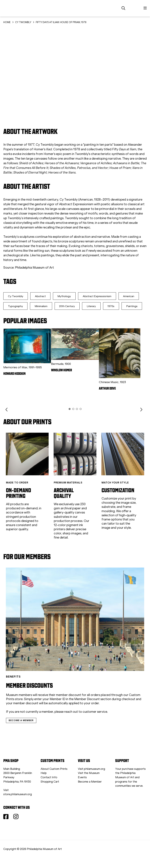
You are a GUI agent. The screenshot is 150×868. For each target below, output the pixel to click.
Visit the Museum (89, 783)
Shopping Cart (50, 792)
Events (82, 787)
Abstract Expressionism (101, 296)
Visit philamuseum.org (91, 779)
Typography (40, 306)
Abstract (42, 296)
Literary (119, 306)
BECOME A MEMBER (21, 730)
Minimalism (67, 306)
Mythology (67, 296)
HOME (7, 22)
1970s (12, 316)
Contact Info (49, 787)
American (14, 306)
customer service (95, 722)
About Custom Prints (54, 779)
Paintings (34, 316)
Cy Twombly (16, 296)
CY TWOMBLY (23, 22)
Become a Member (90, 792)
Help (44, 783)
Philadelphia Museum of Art (34, 268)
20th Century (94, 306)
